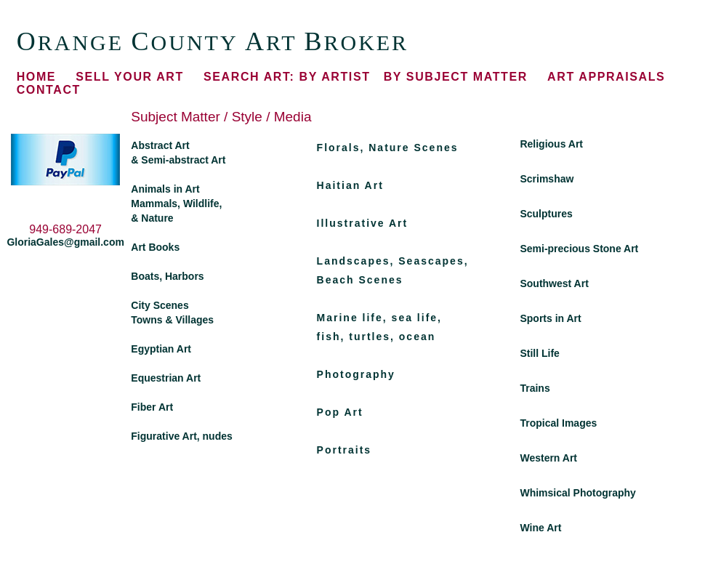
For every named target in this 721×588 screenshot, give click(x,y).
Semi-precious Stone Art (579, 249)
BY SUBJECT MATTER (456, 77)
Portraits (345, 450)
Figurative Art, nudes (182, 436)
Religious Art (551, 144)
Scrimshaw (547, 179)
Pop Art (340, 412)
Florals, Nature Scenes (388, 148)
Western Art (548, 458)
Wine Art (540, 528)
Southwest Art (554, 283)
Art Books (155, 247)
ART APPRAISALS (606, 77)
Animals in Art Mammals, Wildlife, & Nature (176, 204)
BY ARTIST (287, 77)
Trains (535, 388)
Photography (356, 374)
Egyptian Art (161, 349)
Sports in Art (550, 318)
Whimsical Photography (577, 493)
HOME (36, 77)
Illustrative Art (363, 223)
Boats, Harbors (167, 276)
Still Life (539, 353)
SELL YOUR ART (130, 77)
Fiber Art (152, 407)
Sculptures (546, 214)
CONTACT (49, 90)
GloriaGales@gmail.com (65, 242)
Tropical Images (558, 423)
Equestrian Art (166, 378)
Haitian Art (350, 185)
